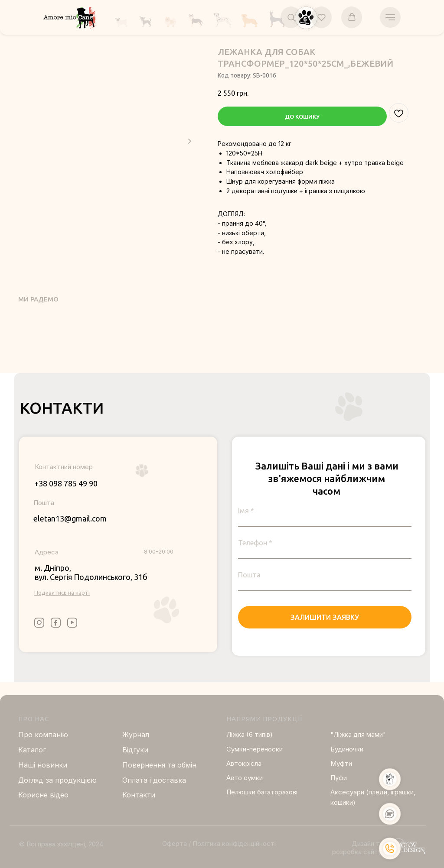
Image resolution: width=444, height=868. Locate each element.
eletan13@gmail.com (70, 518)
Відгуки (135, 750)
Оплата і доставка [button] (154, 780)
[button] (291, 17)
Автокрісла (244, 763)
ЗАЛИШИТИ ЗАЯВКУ (325, 617)
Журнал (136, 735)
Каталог (32, 750)
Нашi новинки (43, 765)
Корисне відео (43, 795)
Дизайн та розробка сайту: (358, 848)
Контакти (139, 795)
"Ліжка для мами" (358, 734)
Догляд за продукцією (57, 780)
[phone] (325, 543)
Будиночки (347, 749)
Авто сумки (245, 778)
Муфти (341, 763)
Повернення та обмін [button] (159, 765)
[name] (325, 511)
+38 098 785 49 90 (66, 483)
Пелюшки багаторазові (262, 792)
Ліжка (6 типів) (250, 734)
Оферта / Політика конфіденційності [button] (219, 844)
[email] (325, 575)
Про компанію (43, 735)
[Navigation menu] (390, 17)
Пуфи (339, 778)
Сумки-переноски (255, 749)
